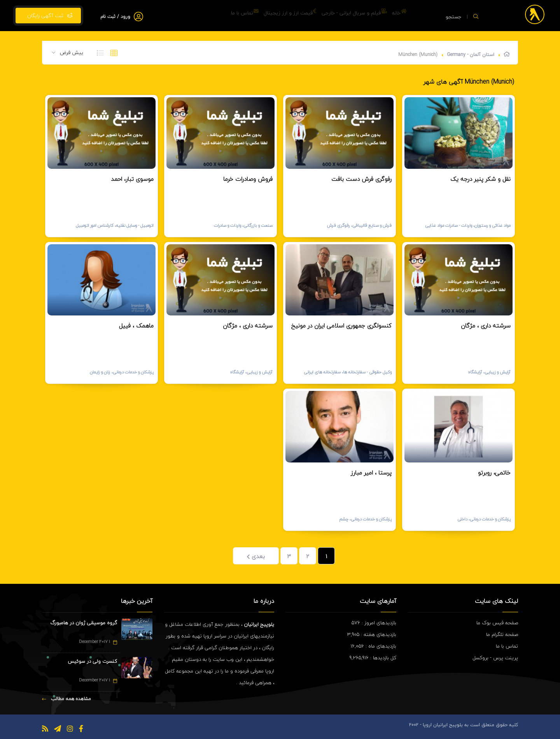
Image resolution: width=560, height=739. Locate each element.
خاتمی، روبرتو (494, 473)
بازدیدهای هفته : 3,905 (372, 634)
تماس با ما (215, 16)
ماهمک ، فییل (136, 326)
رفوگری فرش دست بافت (361, 179)
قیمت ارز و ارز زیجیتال (269, 16)
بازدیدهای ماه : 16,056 (373, 646)
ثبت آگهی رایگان (48, 16)
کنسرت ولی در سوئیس (92, 661)
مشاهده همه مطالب (66, 699)
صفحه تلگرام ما (502, 634)
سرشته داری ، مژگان (486, 326)
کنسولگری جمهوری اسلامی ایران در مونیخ (341, 326)
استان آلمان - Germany (471, 55)
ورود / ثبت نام (115, 17)
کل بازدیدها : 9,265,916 (373, 658)
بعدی (256, 556)
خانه (395, 16)
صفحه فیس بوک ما (497, 623)
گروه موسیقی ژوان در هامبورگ (84, 623)
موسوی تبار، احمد (132, 179)
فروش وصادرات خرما (248, 179)
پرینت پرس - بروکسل (495, 658)
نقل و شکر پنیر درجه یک (480, 179)
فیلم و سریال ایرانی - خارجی (342, 16)
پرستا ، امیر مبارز (371, 473)
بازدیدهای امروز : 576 (374, 623)
